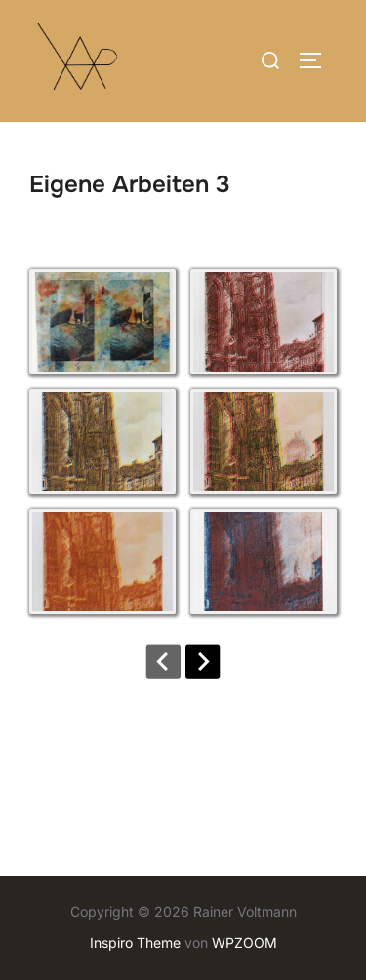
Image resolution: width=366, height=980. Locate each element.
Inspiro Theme (135, 942)
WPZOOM (244, 942)
